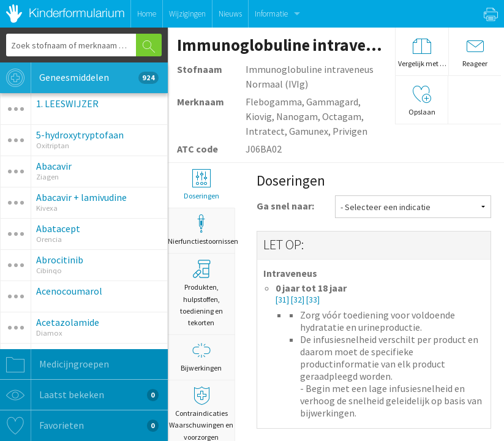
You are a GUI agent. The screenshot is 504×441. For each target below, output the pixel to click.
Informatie (271, 14)
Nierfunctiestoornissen (201, 230)
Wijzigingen (187, 14)
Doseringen (201, 185)
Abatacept (58, 228)
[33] (313, 300)
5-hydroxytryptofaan (80, 135)
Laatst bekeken (79, 395)
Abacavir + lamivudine (81, 197)
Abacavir (54, 166)
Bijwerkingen (201, 357)
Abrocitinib (60, 260)
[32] (299, 300)
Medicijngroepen (55, 364)
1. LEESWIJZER (67, 104)
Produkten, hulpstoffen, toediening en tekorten (201, 293)
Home (147, 14)
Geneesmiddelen (79, 78)
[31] (283, 300)
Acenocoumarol (69, 291)
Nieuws (230, 14)
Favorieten (79, 426)
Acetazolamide (68, 322)
